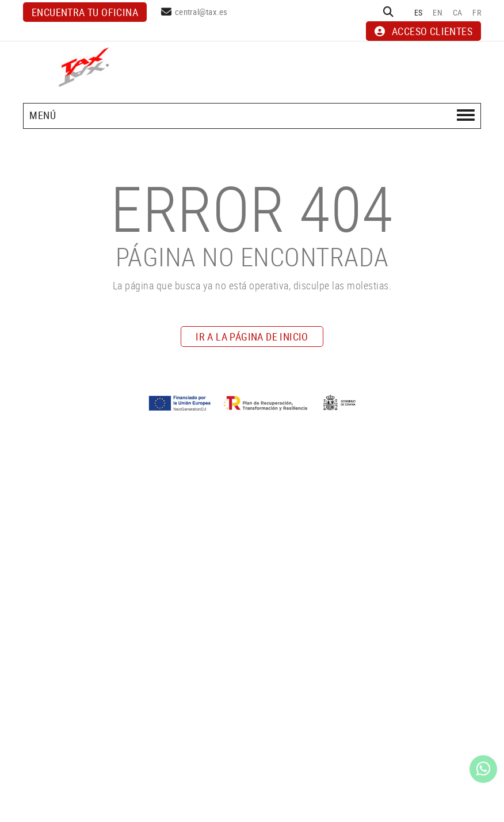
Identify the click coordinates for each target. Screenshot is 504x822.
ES (419, 12)
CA (458, 12)
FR (477, 12)
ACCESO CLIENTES (423, 31)
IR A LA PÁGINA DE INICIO (252, 337)
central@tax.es (201, 12)
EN (438, 12)
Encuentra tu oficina (85, 12)
